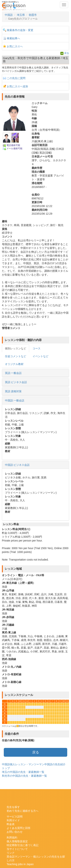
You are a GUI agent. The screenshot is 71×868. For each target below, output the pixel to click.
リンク (11, 853)
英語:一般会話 (13, 373)
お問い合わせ (15, 832)
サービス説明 (15, 817)
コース (37, 348)
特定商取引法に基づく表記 (23, 845)
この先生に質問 (16, 78)
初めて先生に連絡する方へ (23, 811)
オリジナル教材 (14, 364)
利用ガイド (13, 820)
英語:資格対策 (13, 391)
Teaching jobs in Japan (20, 864)
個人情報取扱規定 (17, 841)
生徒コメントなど (16, 356)
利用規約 (12, 838)
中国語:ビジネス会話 (17, 465)
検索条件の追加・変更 (20, 30)
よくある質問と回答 (19, 828)
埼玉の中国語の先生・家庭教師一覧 (23, 772)
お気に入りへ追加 (17, 86)
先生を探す (13, 807)
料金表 (11, 824)
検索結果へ (13, 38)
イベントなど (41, 356)
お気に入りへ (15, 46)
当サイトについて (17, 849)
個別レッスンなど (16, 348)
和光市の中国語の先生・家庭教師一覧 (24, 776)
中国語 (9, 15)
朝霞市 (33, 15)
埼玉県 (21, 15)
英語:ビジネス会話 (16, 382)
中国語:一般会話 (15, 400)
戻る (67, 53)
